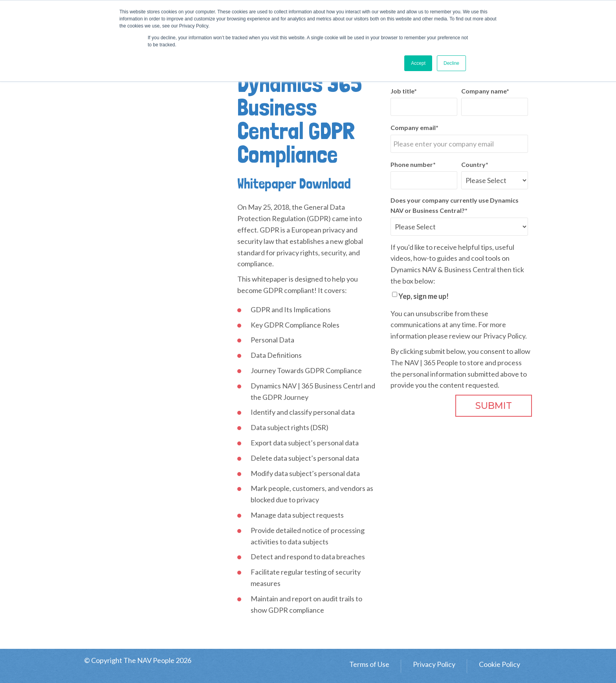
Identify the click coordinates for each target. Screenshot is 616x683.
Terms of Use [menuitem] (369, 664)
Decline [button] (451, 63)
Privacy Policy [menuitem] (434, 664)
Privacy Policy (504, 336)
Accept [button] (418, 63)
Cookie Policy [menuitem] (500, 664)
